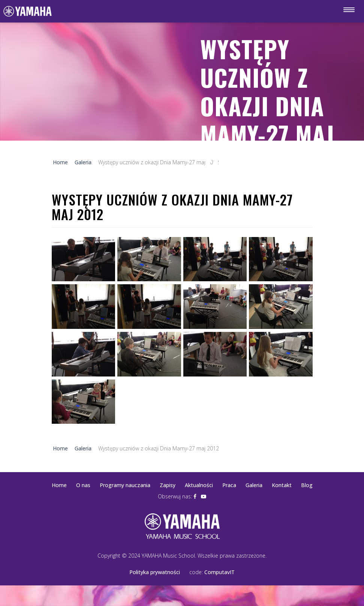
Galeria (254, 485)
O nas (83, 485)
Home (59, 485)
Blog (307, 485)
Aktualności (199, 485)
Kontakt (282, 485)
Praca (229, 485)
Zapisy (168, 485)
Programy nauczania (125, 485)
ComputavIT (219, 572)
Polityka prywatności (155, 572)
